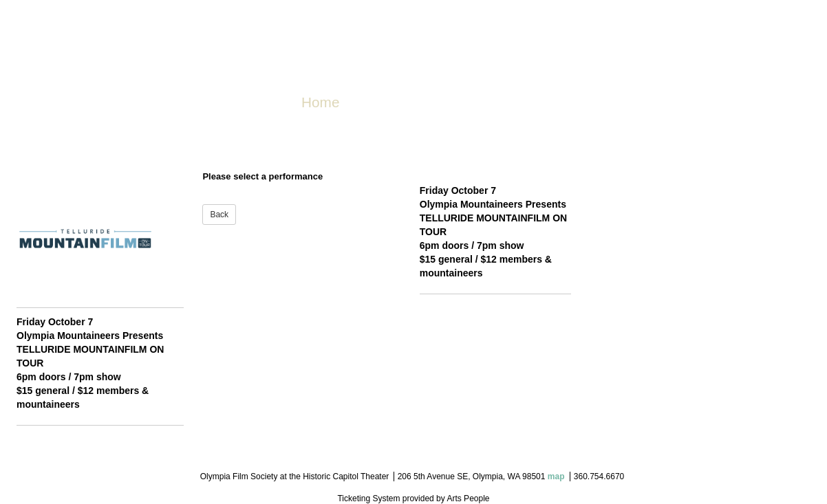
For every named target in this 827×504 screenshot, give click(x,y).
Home (320, 102)
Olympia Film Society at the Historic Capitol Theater (295, 476)
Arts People (468, 498)
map (556, 476)
